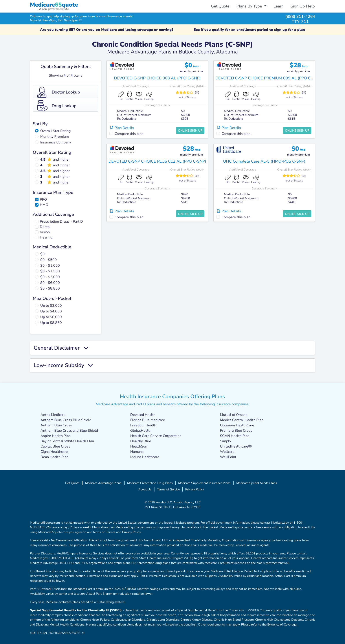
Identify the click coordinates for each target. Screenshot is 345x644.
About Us (145, 489)
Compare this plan (129, 134)
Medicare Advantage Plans (103, 483)
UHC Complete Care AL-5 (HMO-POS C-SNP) (264, 161)
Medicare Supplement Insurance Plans (204, 483)
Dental (45, 227)
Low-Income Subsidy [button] (63, 365)
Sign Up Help (303, 6)
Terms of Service (168, 489)
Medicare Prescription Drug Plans (150, 483)
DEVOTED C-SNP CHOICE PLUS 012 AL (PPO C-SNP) (157, 161)
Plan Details (122, 128)
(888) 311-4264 (300, 16)
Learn (279, 6)
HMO (44, 205)
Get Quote (220, 6)
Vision (45, 232)
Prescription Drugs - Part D (61, 222)
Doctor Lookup (59, 92)
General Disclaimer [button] (61, 348)
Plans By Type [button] (250, 6)
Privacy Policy (195, 489)
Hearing (46, 237)
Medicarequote (54, 5)
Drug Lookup (57, 106)
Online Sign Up (190, 131)
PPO (43, 200)
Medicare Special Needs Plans (257, 483)
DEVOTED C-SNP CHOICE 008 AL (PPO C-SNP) (157, 78)
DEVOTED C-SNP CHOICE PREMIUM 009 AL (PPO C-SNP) (268, 78)
